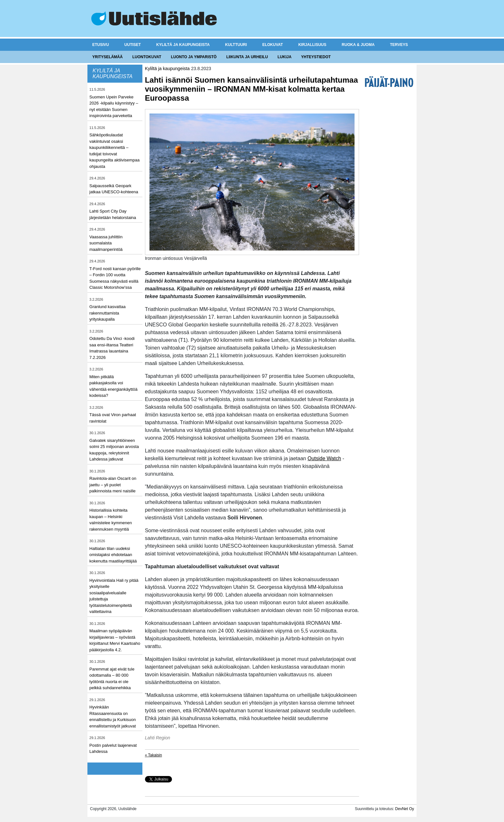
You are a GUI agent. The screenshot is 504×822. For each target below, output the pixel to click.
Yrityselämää (108, 57)
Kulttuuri (236, 45)
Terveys (399, 45)
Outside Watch (324, 458)
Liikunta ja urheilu (247, 57)
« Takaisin (153, 755)
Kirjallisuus (312, 45)
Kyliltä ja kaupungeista (183, 45)
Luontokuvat (147, 57)
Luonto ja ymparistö (194, 57)
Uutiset (133, 45)
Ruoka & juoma (358, 45)
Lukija (284, 57)
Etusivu (101, 45)
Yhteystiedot (316, 57)
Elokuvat (273, 45)
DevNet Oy (405, 809)
